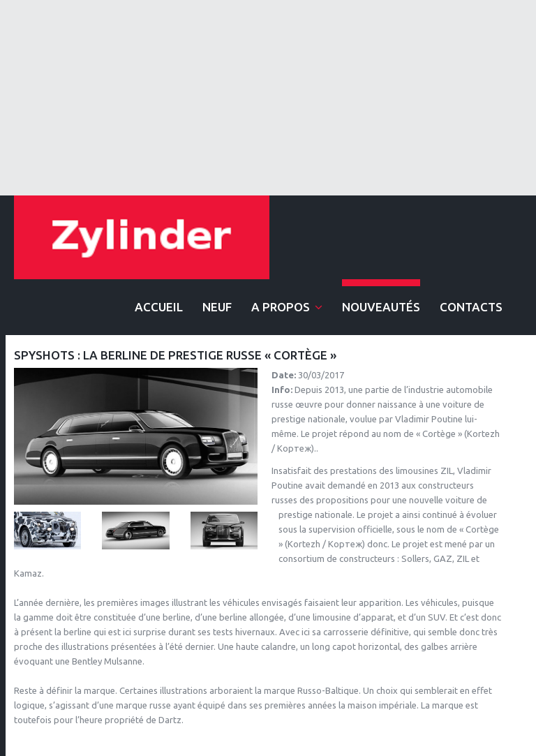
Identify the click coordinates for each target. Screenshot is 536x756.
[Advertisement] (268, 98)
